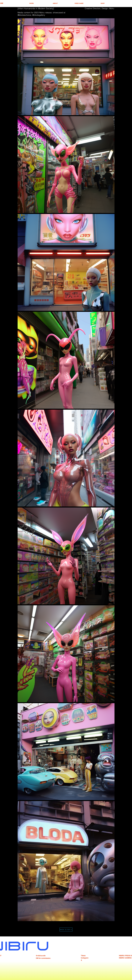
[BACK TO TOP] (66, 929)
